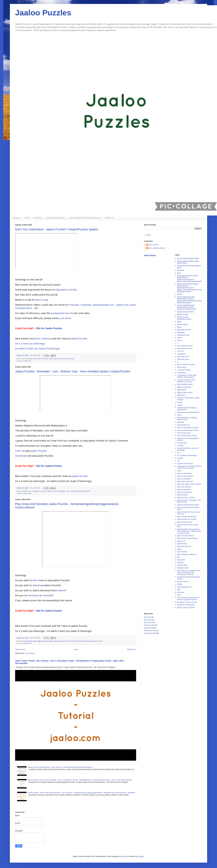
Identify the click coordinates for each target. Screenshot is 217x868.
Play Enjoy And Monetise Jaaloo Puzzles (89, 641)
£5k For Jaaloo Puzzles (49, 328)
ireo (40, 491)
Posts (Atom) (30, 653)
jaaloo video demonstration (187, 538)
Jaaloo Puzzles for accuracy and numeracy (189, 513)
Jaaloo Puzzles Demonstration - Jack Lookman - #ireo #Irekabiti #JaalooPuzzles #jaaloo (60, 767)
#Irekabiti (181, 270)
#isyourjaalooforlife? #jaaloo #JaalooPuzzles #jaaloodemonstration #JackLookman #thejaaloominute (189, 278)
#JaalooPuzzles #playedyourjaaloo (184, 318)
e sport (180, 405)
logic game (181, 560)
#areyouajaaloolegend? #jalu (188, 258)
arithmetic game (183, 359)
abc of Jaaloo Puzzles (185, 346)
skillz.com (181, 592)
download (38, 585)
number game (182, 565)
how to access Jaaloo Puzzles (188, 430)
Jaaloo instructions (184, 490)
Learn (18, 451)
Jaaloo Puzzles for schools (187, 519)
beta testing (181, 367)
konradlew (124, 856)
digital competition (184, 387)
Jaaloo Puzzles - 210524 (186, 498)
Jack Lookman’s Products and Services (85, 218)
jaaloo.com (122, 305)
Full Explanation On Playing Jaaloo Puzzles (187, 419)
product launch (183, 581)
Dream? (180, 402)
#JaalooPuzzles (183, 314)
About (27, 218)
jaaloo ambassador (184, 473)
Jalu (178, 557)
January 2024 (149, 628)
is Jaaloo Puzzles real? (185, 463)
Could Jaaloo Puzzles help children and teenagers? (187, 376)
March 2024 (148, 622)
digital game (182, 390)
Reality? (180, 584)
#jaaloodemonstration (186, 312)
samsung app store (184, 587)
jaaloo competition (184, 479)
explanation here (60, 313)
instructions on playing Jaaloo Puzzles (188, 439)
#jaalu (179, 322)
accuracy (180, 351)
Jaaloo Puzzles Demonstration (188, 505)
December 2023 (150, 631)
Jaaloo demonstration (185, 481)
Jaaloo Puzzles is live (185, 522)
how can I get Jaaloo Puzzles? (188, 427)
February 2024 (149, 625)
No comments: (35, 355)
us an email (65, 318)
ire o (30, 491)
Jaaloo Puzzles (43, 13)
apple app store (183, 356)
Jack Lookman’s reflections (187, 554)
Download (21, 456)
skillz (179, 590)
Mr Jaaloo (181, 562)
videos (61, 590)
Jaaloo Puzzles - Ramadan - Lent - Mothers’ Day (64, 491)
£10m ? (180, 338)
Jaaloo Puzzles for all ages (187, 517)
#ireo (179, 273)
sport (179, 595)
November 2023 (150, 633)
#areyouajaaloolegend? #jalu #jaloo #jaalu (188, 262)
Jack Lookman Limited (157, 248)
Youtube (74, 305)
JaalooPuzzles (59, 359)
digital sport (182, 395)
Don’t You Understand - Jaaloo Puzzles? (35, 359)
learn (36, 580)
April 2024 (148, 620)
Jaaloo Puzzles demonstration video (188, 508)
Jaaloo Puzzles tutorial (185, 536)
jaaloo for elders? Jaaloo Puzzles (189, 484)
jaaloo (51, 359)
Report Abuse (150, 255)
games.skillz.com (183, 425)
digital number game (185, 392)
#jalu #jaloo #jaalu (184, 330)
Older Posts (131, 649)
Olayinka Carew (183, 568)
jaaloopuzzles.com (103, 305)
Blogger (141, 856)
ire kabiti (24, 491)
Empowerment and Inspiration (188, 412)
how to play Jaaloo (184, 433)
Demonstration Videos (56, 218)
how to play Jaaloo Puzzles (187, 436)
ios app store (182, 443)
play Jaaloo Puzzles (66, 290)
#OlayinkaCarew (183, 335)
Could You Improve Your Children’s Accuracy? (186, 381)
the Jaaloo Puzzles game (186, 605)
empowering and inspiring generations (187, 409)
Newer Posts (20, 649)
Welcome (17, 218)
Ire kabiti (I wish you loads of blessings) (37, 348)
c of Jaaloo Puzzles (184, 370)
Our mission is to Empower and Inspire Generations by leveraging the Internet (189, 572)
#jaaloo (180, 294)
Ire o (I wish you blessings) (30, 343)
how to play (41, 300)
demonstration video (185, 384)
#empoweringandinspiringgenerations (35, 641)
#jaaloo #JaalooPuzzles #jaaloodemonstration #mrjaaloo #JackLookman (187, 307)
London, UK (27, 361)
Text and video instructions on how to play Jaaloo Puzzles (188, 598)
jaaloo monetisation (185, 492)
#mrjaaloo (181, 332)
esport (180, 415)
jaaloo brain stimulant (185, 476)
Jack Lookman (43, 338)
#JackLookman (54, 641)
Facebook (86, 305)
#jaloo (179, 327)
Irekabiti (35, 491)
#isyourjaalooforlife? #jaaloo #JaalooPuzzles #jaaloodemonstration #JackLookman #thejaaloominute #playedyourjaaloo (189, 288)
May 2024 (148, 617)
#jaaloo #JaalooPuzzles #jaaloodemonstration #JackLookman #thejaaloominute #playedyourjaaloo (189, 300)
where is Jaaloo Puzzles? (186, 608)
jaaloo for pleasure (184, 487)
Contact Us (109, 218)
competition (182, 373)
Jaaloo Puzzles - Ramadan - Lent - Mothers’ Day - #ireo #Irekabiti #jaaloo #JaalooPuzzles (73, 371)
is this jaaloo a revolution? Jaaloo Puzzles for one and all (189, 467)
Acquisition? (181, 354)
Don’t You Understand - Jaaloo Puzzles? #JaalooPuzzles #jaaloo (57, 229)
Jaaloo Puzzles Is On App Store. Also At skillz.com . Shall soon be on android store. (189, 531)
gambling (181, 422)
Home (76, 649)
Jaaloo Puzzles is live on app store (187, 526)
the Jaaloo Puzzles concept (187, 602)
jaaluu (179, 549)
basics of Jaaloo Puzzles (186, 364)
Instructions (38, 218)
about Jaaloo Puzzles (185, 348)
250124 (180, 340)
